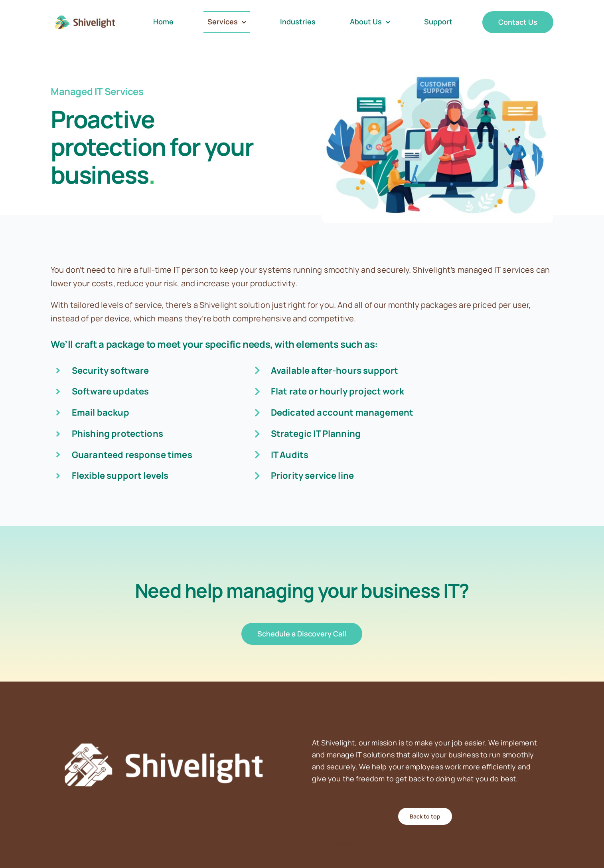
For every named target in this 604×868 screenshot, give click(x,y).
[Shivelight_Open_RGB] (85, 15)
